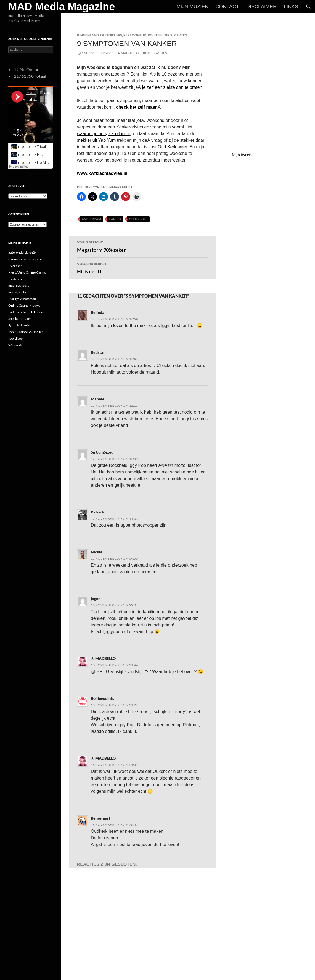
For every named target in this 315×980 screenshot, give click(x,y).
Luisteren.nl (17, 279)
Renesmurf (100, 818)
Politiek (155, 35)
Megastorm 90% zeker (142, 246)
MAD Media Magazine (62, 7)
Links (291, 7)
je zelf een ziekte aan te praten (172, 87)
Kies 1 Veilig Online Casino (27, 272)
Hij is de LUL (142, 267)
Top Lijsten (16, 338)
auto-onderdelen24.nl (24, 252)
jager (95, 599)
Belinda (98, 312)
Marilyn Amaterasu (22, 299)
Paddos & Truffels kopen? (26, 312)
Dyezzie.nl (16, 266)
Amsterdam (91, 219)
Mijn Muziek (192, 7)
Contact (227, 7)
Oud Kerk (167, 147)
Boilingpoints (102, 698)
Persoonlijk (135, 35)
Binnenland (88, 35)
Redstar (98, 352)
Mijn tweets (242, 155)
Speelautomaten (20, 319)
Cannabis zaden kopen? (25, 259)
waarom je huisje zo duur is (104, 134)
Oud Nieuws (111, 35)
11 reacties (157, 53)
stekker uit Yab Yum (96, 140)
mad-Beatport (18, 286)
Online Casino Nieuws (24, 305)
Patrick (97, 512)
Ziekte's (181, 35)
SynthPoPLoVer (19, 325)
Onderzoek (138, 219)
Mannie (98, 399)
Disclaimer (261, 7)
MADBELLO (130, 53)
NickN (96, 552)
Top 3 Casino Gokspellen (26, 332)
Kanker (115, 219)
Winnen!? (15, 345)
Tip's (168, 35)
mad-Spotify (17, 292)
